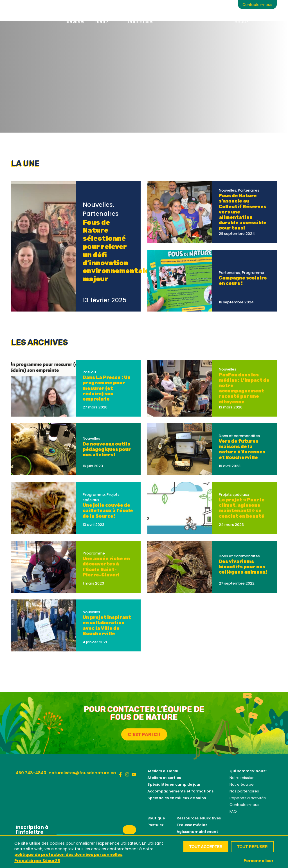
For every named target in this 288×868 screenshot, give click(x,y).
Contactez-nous (257, 5)
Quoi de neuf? (104, 18)
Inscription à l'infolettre (32, 830)
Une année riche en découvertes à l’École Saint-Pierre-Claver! (106, 567)
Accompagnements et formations (180, 791)
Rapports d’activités (248, 798)
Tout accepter (206, 847)
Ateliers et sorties (164, 778)
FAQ (233, 811)
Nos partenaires (244, 791)
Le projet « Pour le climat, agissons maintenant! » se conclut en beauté (242, 508)
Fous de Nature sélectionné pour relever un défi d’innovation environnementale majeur (116, 251)
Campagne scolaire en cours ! (243, 281)
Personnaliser (259, 861)
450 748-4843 (31, 773)
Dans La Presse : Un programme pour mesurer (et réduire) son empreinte (107, 388)
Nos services (75, 18)
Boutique (220, 15)
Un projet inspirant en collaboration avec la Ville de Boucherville (107, 625)
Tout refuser (252, 847)
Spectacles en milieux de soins (177, 798)
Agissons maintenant (197, 832)
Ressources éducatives (141, 18)
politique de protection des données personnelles (68, 855)
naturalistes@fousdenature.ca (82, 773)
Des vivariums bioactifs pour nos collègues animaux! (243, 567)
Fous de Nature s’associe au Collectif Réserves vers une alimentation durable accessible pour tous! (243, 212)
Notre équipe (242, 784)
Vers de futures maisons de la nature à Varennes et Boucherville (242, 449)
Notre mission (242, 778)
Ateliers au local (163, 771)
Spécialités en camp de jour (174, 784)
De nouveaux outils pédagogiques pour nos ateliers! (107, 449)
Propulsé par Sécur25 (37, 861)
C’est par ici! (144, 734)
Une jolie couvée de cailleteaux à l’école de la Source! (108, 511)
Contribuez (192, 15)
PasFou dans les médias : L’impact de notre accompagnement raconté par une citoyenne (244, 388)
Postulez (156, 825)
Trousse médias (192, 825)
